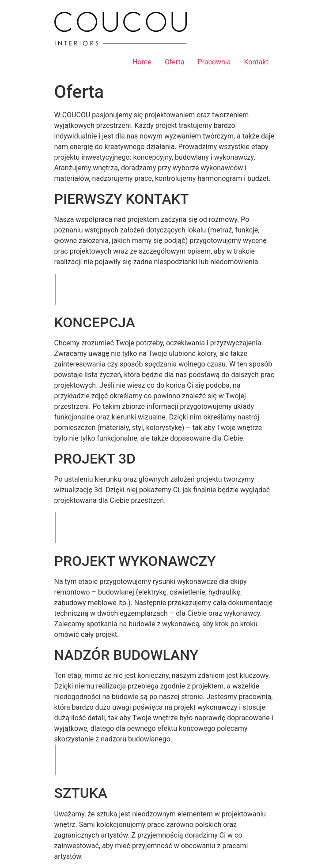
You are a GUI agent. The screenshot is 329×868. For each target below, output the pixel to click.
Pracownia (214, 62)
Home (142, 62)
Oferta (175, 62)
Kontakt (256, 62)
